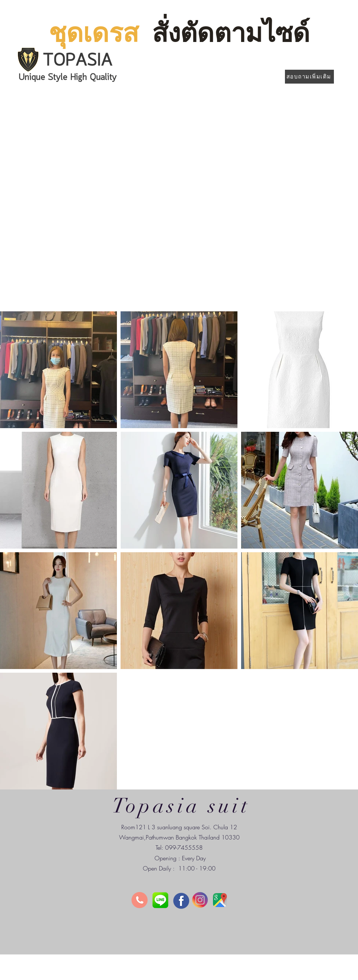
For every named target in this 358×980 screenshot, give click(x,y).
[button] (179, 201)
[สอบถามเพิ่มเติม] (309, 77)
